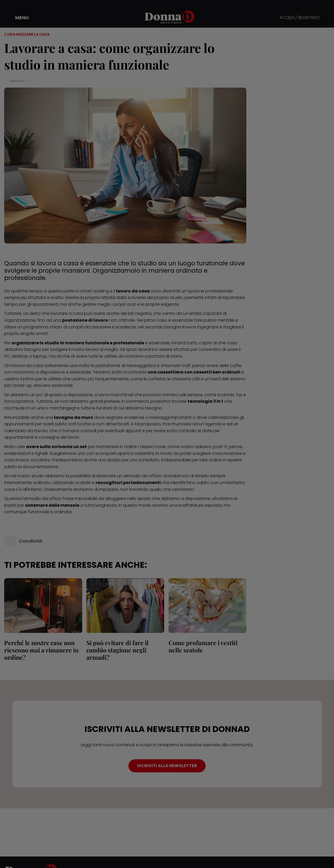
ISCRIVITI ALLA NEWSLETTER (167, 766)
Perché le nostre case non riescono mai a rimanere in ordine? (41, 650)
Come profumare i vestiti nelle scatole (203, 646)
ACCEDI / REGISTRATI (299, 18)
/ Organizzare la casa (27, 34)
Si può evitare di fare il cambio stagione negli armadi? (117, 650)
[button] (18, 18)
